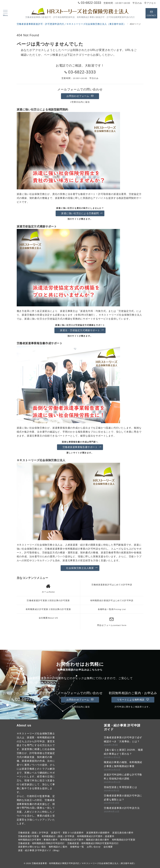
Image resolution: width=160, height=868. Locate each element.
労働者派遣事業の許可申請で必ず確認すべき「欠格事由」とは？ (123, 739)
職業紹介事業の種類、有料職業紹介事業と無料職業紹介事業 (123, 764)
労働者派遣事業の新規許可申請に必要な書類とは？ (123, 798)
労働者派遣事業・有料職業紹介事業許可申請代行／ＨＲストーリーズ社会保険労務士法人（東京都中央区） (84, 863)
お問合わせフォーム (80, 96)
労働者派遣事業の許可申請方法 (122, 808)
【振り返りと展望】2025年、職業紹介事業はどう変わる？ (123, 752)
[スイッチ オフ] (151, 13)
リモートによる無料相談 (133, 700)
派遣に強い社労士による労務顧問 (82, 213)
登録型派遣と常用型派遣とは (120, 787)
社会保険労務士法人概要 (82, 568)
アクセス (150, 3)
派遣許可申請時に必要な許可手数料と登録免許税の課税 (123, 777)
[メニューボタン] (5, 13)
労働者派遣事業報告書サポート (82, 447)
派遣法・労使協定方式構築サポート (82, 330)
